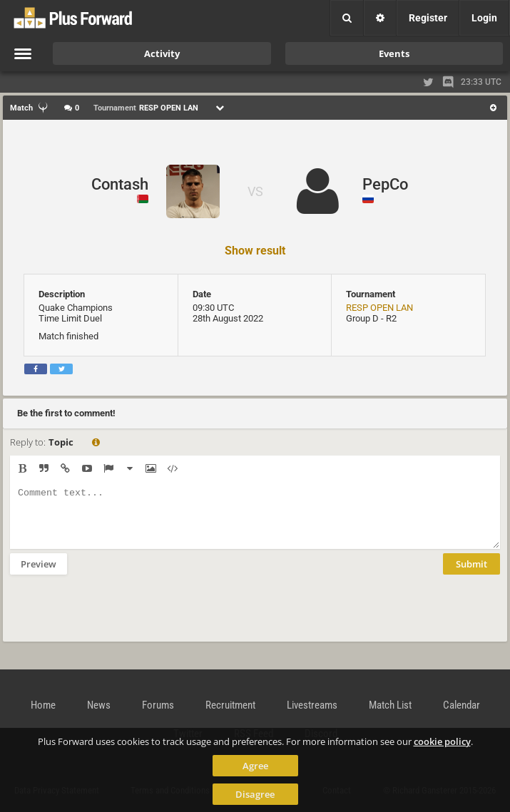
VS (255, 191)
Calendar (461, 705)
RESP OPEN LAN (379, 308)
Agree (255, 766)
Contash (120, 184)
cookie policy (442, 741)
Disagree (255, 794)
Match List (390, 705)
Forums (158, 705)
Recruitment (230, 705)
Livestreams (312, 705)
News (99, 705)
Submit (471, 575)
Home (43, 705)
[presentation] (118, 617)
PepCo (385, 184)
